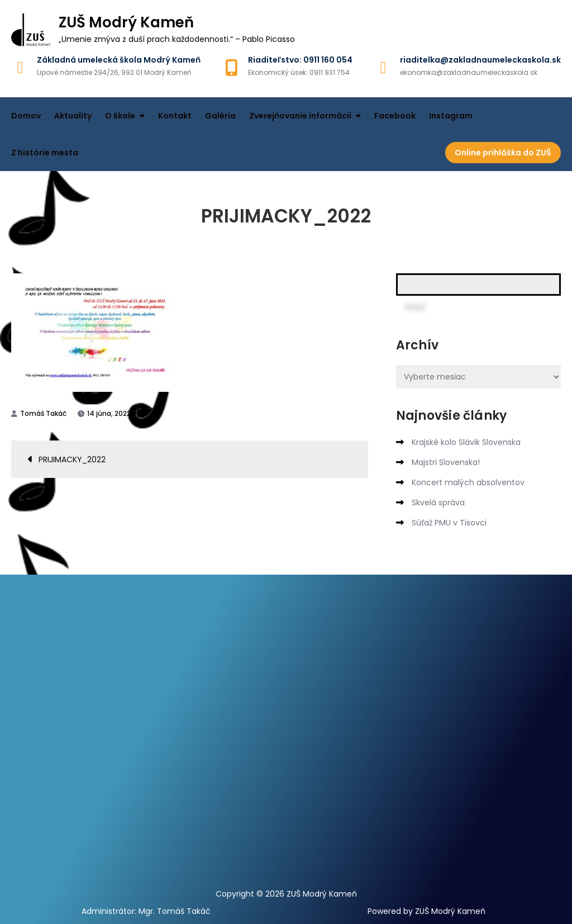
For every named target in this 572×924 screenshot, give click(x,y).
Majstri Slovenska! (446, 462)
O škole (120, 116)
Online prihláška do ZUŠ (503, 153)
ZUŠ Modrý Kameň (126, 22)
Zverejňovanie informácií (300, 116)
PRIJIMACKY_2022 (72, 459)
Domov (26, 116)
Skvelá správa (438, 503)
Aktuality (73, 116)
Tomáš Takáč (43, 413)
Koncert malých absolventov (468, 482)
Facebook (395, 116)
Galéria (220, 116)
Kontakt (175, 116)
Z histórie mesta (45, 153)
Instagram (451, 116)
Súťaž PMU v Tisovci (449, 523)
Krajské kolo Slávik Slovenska (466, 442)
